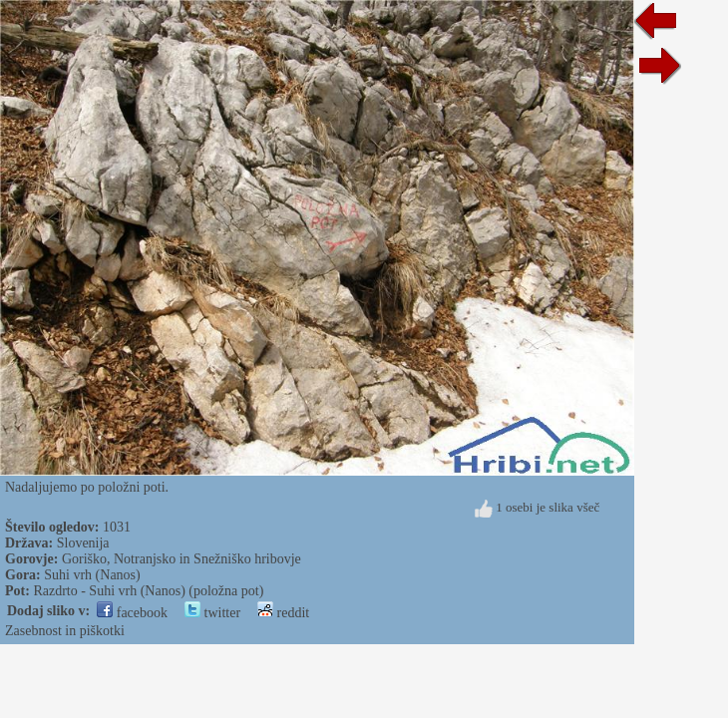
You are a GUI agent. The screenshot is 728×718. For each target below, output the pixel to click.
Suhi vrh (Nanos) (92, 575)
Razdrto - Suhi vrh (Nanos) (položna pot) (148, 591)
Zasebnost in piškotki (65, 631)
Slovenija (83, 543)
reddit (283, 613)
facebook (132, 613)
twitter (212, 613)
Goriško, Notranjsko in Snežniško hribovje (182, 559)
